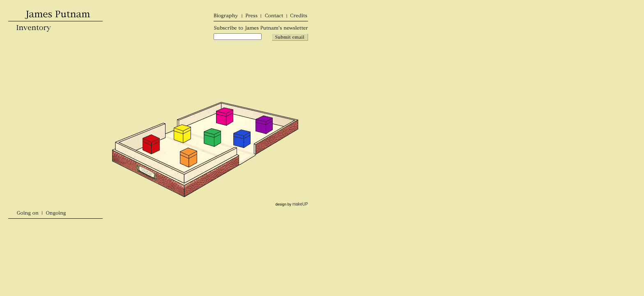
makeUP (300, 204)
